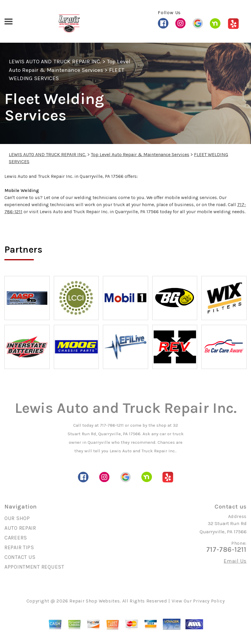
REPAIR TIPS (19, 547)
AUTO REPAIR (20, 528)
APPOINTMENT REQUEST (34, 567)
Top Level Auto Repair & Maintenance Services (140, 154)
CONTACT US (20, 557)
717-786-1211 (112, 425)
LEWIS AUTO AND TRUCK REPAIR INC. (55, 62)
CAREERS (16, 538)
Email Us (235, 561)
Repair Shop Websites (94, 601)
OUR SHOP (17, 518)
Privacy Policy (209, 601)
